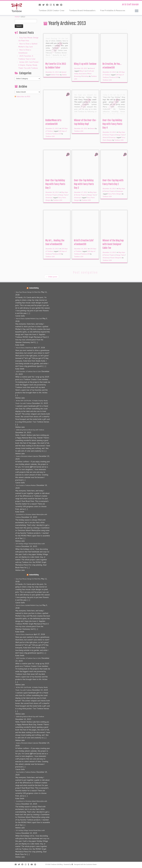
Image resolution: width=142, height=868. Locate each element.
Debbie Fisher (55, 75)
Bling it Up (83, 71)
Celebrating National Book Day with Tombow (30, 430)
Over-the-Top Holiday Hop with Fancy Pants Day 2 (84, 184)
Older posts (52, 277)
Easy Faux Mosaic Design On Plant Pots (28, 292)
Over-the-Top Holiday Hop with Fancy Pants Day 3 (55, 184)
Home (17, 17)
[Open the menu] (137, 11)
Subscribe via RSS (23, 96)
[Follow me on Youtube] (58, 5)
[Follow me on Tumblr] (55, 5)
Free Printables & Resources (113, 10)
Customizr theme (91, 864)
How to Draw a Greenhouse (24, 348)
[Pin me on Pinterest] (62, 5)
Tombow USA (107, 80)
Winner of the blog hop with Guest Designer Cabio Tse (113, 244)
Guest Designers (116, 258)
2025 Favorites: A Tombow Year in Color (28, 372)
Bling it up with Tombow (85, 64)
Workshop (85, 76)
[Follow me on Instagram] (52, 5)
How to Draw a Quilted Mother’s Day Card (29, 319)
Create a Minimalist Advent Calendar (27, 456)
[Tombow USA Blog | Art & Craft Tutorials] (17, 8)
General (64, 72)
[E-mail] (41, 5)
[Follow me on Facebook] (48, 5)
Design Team (120, 135)
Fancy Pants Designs (115, 194)
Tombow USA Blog (34, 288)
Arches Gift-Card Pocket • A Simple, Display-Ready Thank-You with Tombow (29, 65)
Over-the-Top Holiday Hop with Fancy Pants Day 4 (112, 124)
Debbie (64, 75)
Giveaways (112, 137)
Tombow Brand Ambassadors (82, 10)
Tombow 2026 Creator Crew (51, 10)
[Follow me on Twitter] (44, 5)
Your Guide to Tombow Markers (26, 485)
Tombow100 (114, 77)
